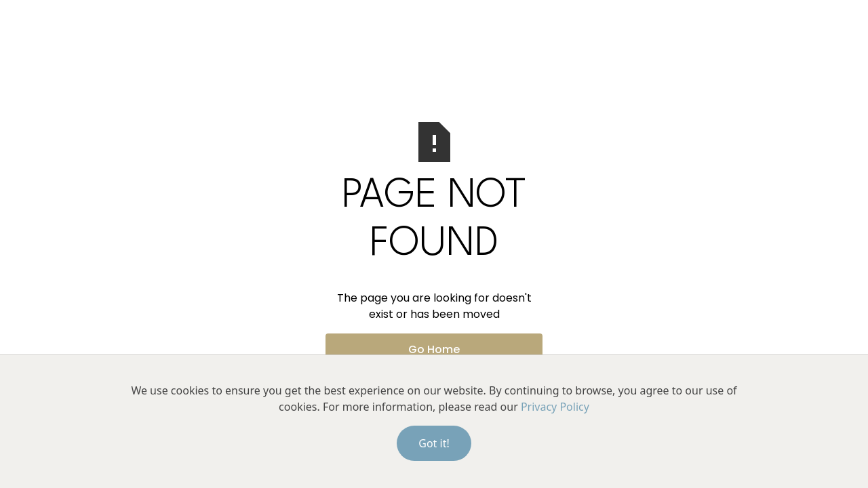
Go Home (434, 349)
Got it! (434, 443)
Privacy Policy (555, 407)
